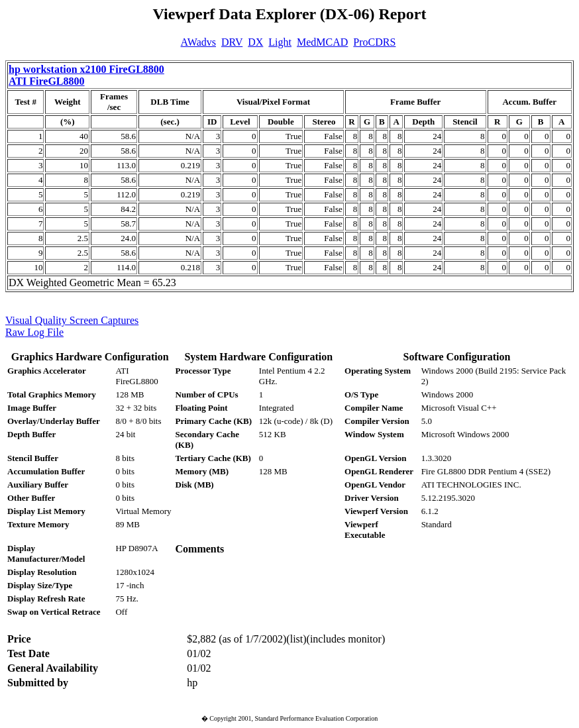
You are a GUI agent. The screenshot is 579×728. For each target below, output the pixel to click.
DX (255, 42)
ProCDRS (374, 42)
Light (280, 42)
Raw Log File (34, 332)
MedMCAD (322, 42)
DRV (232, 42)
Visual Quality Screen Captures (72, 320)
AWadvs (198, 42)
